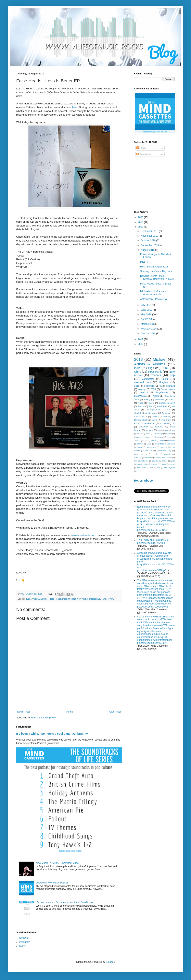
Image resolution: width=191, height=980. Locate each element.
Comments (144, 154)
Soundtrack (151, 447)
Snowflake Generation (165, 444)
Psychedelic (163, 393)
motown (154, 464)
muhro (164, 464)
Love (154, 420)
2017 (141, 339)
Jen (146, 441)
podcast (149, 430)
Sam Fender (149, 423)
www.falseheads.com (84, 535)
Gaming (167, 416)
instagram (25, 942)
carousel (138, 458)
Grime (169, 437)
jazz (173, 461)
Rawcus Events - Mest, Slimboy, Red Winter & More (157, 277)
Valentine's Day (164, 451)
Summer (164, 447)
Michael (72, 599)
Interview (159, 399)
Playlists (164, 382)
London (171, 441)
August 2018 (148, 250)
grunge (155, 461)
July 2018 (146, 305)
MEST (172, 399)
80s (166, 430)
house (165, 461)
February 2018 (149, 329)
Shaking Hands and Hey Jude (156, 271)
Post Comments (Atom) (44, 718)
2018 (28, 599)
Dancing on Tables (142, 437)
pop (172, 375)
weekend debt (142, 382)
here (75, 107)
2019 (141, 222)
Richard (171, 386)
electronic (144, 427)
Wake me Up (141, 454)
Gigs (151, 368)
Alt (160, 386)
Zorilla (155, 454)
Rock (137, 423)
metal (165, 379)
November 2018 (150, 236)
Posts (141, 148)
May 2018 (147, 315)
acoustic (167, 454)
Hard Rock (162, 406)
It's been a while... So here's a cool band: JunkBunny (52, 734)
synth (156, 396)
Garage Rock (141, 420)
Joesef (153, 441)
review (111, 599)
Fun (151, 406)
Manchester (148, 379)
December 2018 (150, 231)
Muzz (149, 444)
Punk (104, 599)
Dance (169, 434)
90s (173, 430)
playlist (137, 413)
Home (70, 712)
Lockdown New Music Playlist (52, 883)
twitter (23, 946)
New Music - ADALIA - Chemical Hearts (57, 863)
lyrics (141, 403)
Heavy (147, 399)
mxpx (172, 464)
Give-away (158, 437)
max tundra (142, 464)
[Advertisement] (154, 184)
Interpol (144, 393)
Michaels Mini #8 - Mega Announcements (153, 293)
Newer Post (24, 712)
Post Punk (155, 372)
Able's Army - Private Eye (154, 299)
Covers (155, 416)
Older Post (115, 712)
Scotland (163, 423)
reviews (156, 375)
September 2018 (150, 245)
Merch (140, 444)
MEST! (144, 262)
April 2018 (147, 319)
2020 (141, 217)
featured (159, 427)
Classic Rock (141, 416)
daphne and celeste (163, 458)
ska (151, 468)
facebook (24, 938)
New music (82, 599)
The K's (149, 451)
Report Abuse (143, 481)
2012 (141, 344)
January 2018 (149, 334)
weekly (142, 389)
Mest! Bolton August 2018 (154, 267)
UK (173, 423)
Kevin (162, 441)
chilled (148, 458)
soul (158, 468)
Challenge (158, 434)
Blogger (110, 962)
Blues (148, 434)
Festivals (149, 386)
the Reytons (169, 468)
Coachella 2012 (167, 403)
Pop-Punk (166, 420)
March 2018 (148, 324)
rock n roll (142, 468)
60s (159, 430)
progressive (94, 599)
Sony (140, 447)
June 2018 (147, 310)
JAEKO (137, 441)
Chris (138, 372)
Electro (141, 406)
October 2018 (149, 240)
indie (65, 599)
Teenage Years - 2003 (158, 410)
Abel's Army (151, 413)
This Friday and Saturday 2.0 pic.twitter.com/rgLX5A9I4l (153, 541)
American (167, 413)
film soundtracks (141, 461)
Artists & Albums (40, 599)
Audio (139, 434)
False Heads (55, 599)
